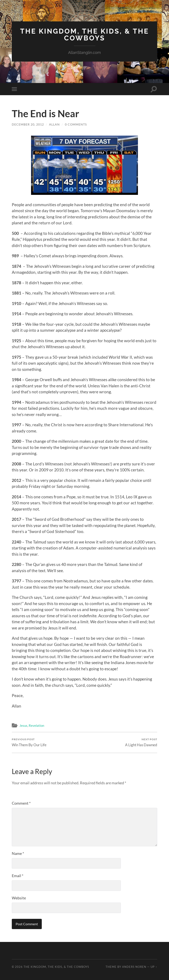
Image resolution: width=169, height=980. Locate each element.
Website (19, 898)
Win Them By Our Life (29, 742)
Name (18, 853)
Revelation (36, 725)
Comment (21, 803)
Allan (54, 124)
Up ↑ (154, 967)
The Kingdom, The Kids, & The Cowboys (84, 35)
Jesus (23, 725)
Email (18, 876)
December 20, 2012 (28, 124)
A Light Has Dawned (141, 742)
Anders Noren (134, 967)
